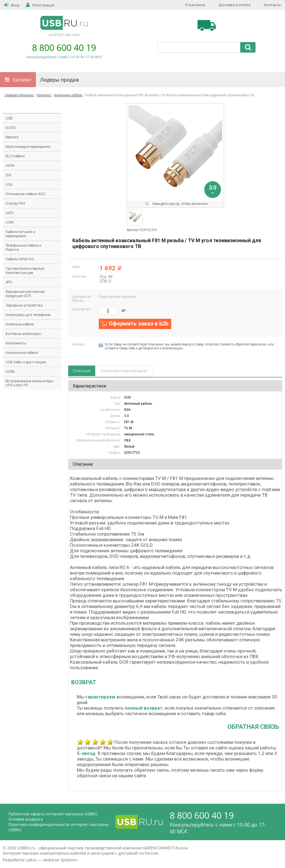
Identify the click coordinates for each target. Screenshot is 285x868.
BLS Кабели (15, 156)
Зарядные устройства (24, 305)
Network (12, 137)
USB (9, 118)
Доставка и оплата (235, 5)
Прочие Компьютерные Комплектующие (25, 271)
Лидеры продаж (60, 80)
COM (10, 222)
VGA (9, 184)
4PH (9, 282)
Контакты (272, 5)
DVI (8, 175)
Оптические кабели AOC (25, 194)
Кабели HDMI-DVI (20, 259)
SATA (10, 213)
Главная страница (19, 95)
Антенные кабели (69, 95)
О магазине (195, 5)
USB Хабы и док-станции (26, 362)
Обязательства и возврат (124, 371)
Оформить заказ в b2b (139, 323)
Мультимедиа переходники (28, 147)
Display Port (15, 203)
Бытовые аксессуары (24, 334)
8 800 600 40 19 (64, 47)
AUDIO (11, 128)
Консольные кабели (22, 353)
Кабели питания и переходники (20, 234)
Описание (82, 371)
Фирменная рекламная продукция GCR (25, 294)
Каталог (22, 80)
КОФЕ (10, 372)
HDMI (10, 165)
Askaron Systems (60, 860)
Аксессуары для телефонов (28, 315)
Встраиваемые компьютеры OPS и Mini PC (30, 383)
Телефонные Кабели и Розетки (23, 247)
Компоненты (16, 343)
